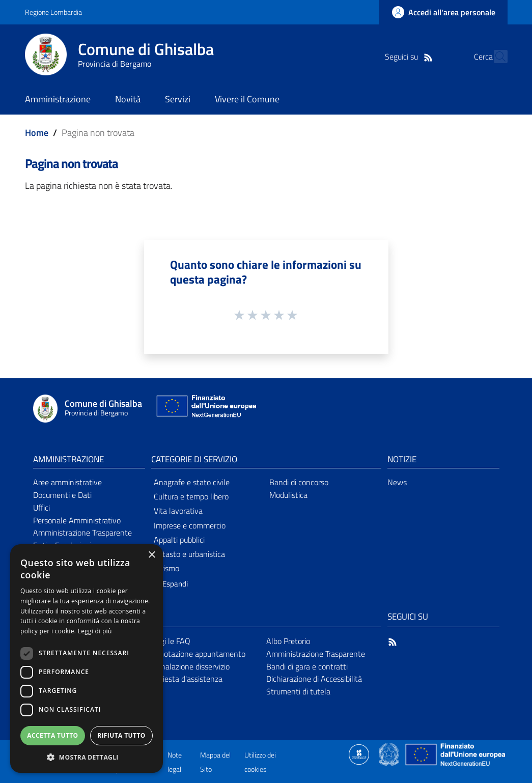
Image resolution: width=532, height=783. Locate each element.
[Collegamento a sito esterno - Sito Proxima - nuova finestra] (359, 753)
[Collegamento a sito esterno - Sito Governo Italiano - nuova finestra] (390, 753)
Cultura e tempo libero (191, 496)
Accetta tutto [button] (52, 735)
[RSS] (410, 57)
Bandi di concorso (299, 482)
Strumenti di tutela (298, 691)
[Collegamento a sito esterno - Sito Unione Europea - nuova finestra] (205, 409)
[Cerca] (495, 57)
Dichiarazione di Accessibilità (314, 679)
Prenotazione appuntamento (197, 654)
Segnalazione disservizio (189, 666)
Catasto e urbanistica (189, 554)
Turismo (166, 568)
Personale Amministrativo (77, 520)
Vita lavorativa (178, 511)
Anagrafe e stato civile (192, 482)
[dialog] (87, 659)
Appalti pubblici (179, 540)
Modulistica (288, 495)
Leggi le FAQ (169, 641)
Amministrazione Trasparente (82, 533)
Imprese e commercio (190, 525)
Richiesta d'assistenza (185, 679)
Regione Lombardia (53, 12)
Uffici (41, 508)
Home (37, 133)
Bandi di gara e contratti (307, 666)
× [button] (151, 555)
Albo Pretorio (288, 641)
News (397, 482)
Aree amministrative (67, 482)
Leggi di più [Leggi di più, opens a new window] (95, 631)
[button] (167, 584)
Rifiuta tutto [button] (121, 735)
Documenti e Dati (62, 495)
